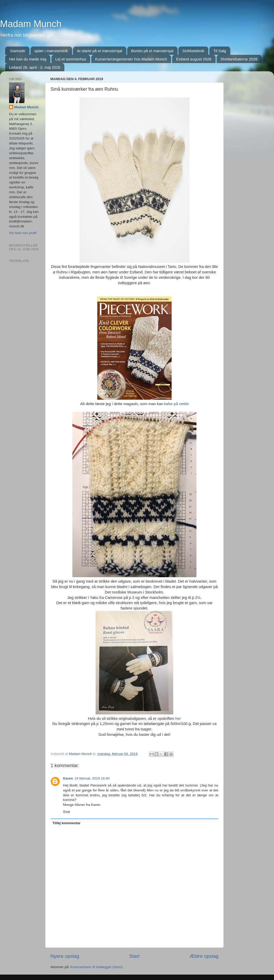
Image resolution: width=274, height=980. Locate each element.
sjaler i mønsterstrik (51, 51)
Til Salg (220, 51)
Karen (68, 778)
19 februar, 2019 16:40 (92, 778)
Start (134, 956)
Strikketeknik (193, 51)
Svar (67, 812)
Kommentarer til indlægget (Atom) (97, 967)
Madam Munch (31, 24)
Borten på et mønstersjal (152, 51)
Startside (18, 51)
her (178, 719)
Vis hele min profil (23, 233)
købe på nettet (176, 404)
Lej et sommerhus (71, 59)
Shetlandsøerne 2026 (239, 59)
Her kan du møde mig (28, 59)
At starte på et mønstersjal (99, 51)
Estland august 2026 (194, 59)
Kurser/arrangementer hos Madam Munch (131, 59)
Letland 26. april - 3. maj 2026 (35, 67)
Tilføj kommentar (67, 823)
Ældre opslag (204, 956)
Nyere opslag (65, 956)
